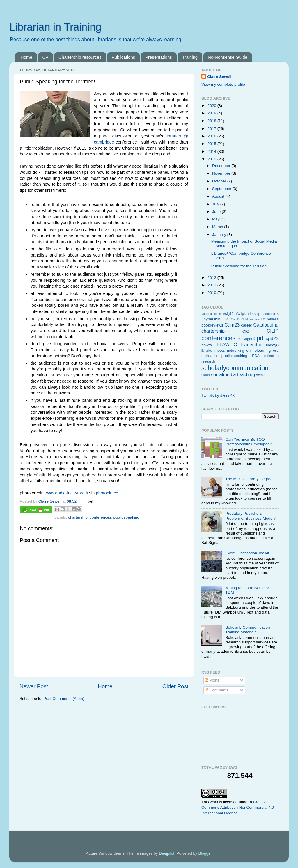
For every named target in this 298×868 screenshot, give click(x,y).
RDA (256, 356)
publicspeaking (126, 517)
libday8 (272, 345)
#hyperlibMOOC (215, 319)
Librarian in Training (55, 27)
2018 (212, 121)
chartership (78, 517)
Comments (217, 690)
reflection (271, 356)
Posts (212, 680)
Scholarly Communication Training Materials (248, 630)
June (217, 212)
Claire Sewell (219, 77)
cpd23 (272, 338)
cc (116, 493)
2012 (212, 278)
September (222, 189)
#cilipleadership (248, 314)
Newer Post (34, 686)
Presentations (159, 57)
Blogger (205, 853)
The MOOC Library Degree (249, 479)
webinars (264, 375)
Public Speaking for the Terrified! (240, 266)
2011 (212, 285)
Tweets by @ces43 (218, 396)
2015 (212, 144)
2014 (212, 151)
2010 (212, 293)
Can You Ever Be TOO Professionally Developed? (249, 442)
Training (190, 57)
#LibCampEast (252, 319)
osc (276, 351)
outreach (209, 356)
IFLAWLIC (226, 345)
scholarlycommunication (235, 368)
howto (207, 345)
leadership (252, 345)
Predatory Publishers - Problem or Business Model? (250, 516)
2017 (212, 129)
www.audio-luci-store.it (66, 493)
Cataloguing (266, 325)
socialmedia (223, 374)
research (208, 361)
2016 (212, 136)
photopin (104, 493)
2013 (212, 159)
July (216, 204)
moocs (220, 351)
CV (46, 57)
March (218, 227)
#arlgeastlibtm (211, 314)
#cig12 (228, 314)
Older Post (175, 686)
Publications (123, 57)
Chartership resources (80, 57)
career (246, 325)
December (222, 166)
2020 (212, 106)
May (216, 219)
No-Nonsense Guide (228, 57)
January (220, 235)
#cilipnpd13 (270, 314)
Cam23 (232, 325)
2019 (212, 113)
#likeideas (271, 319)
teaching (246, 374)
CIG (246, 331)
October (220, 181)
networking (236, 351)
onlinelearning (258, 350)
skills (206, 375)
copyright (245, 339)
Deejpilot (167, 853)
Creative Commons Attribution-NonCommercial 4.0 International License (238, 807)
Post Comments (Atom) (64, 698)
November (222, 173)
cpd (259, 338)
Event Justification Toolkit (247, 553)
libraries (207, 351)
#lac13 (235, 319)
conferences (100, 517)
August (219, 196)
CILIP (273, 331)
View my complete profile (223, 84)
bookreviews (212, 325)
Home (26, 57)
